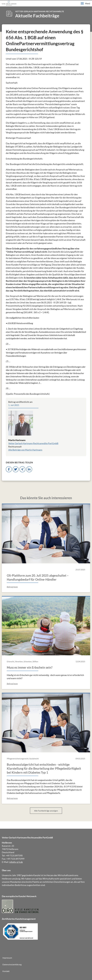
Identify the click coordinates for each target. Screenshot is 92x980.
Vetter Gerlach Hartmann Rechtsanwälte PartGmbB (33, 443)
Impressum (7, 958)
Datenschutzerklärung (12, 964)
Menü (85, 3)
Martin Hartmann (17, 440)
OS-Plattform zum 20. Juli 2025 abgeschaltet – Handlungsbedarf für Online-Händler (38, 577)
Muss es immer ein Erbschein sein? (30, 667)
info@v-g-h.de (16, 862)
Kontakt (6, 971)
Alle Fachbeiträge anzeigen (46, 811)
